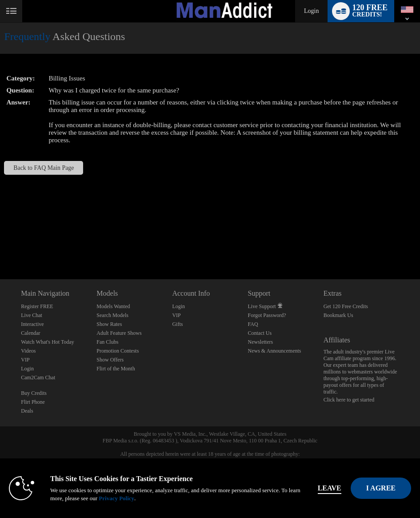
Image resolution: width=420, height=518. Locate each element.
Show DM (0, 246)
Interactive (32, 324)
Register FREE (37, 306)
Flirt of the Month (116, 369)
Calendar (30, 333)
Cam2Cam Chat (38, 377)
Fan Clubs (107, 342)
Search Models (112, 315)
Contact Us (260, 333)
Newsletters (261, 342)
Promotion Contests (118, 351)
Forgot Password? (267, 315)
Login (311, 11)
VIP (25, 360)
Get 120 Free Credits (346, 306)
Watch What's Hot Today (48, 342)
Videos (28, 351)
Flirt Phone (33, 402)
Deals (27, 411)
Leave (330, 488)
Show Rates (109, 324)
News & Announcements (275, 351)
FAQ (253, 324)
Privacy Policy (116, 498)
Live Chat (32, 315)
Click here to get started (349, 400)
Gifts (177, 324)
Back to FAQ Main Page (44, 168)
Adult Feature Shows (119, 333)
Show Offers (110, 360)
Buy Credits (34, 393)
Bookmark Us (338, 315)
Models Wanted (113, 306)
